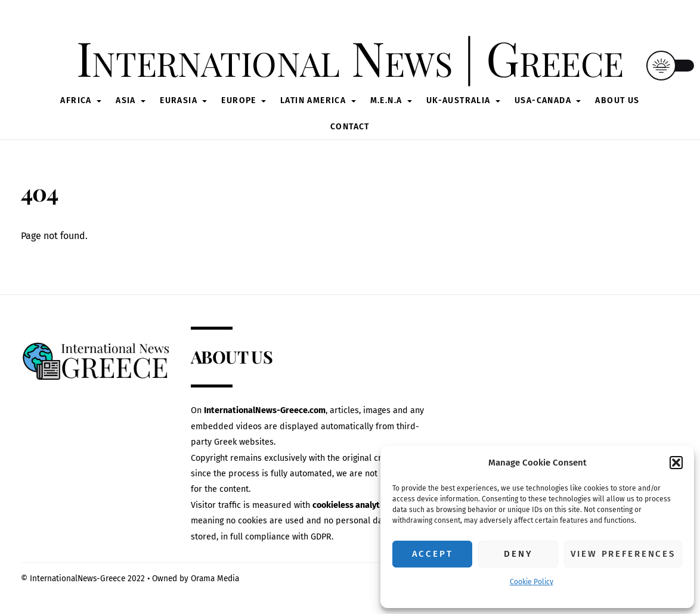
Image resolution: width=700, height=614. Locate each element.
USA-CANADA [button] (543, 100)
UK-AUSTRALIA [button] (459, 100)
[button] (676, 463)
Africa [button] (76, 100)
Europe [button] (239, 100)
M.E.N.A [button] (386, 100)
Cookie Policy (532, 582)
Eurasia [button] (179, 100)
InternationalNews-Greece (78, 579)
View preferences (623, 554)
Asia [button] (126, 100)
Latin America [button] (313, 100)
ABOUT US (617, 100)
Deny (518, 554)
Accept (433, 554)
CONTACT (350, 127)
